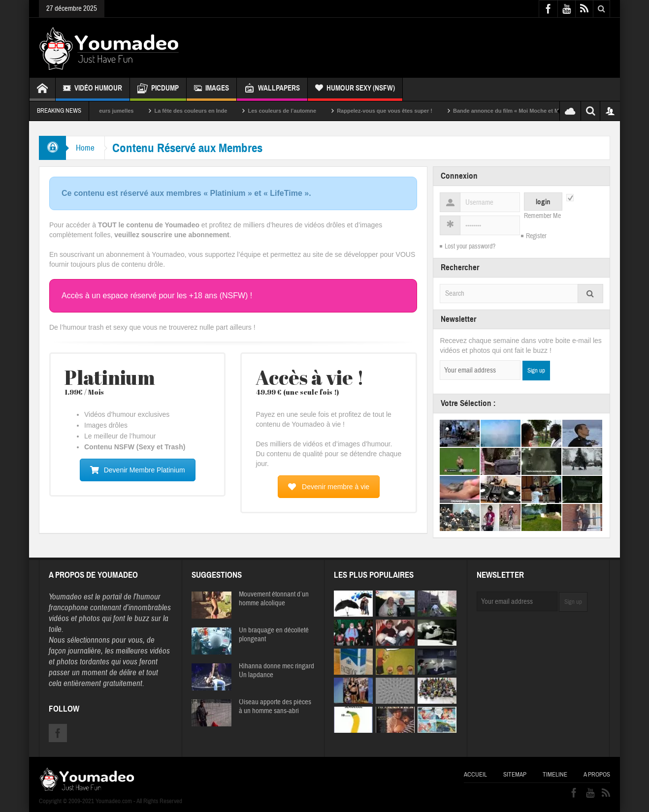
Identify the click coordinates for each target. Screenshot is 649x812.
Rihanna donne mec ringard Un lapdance (276, 671)
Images (211, 89)
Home (85, 148)
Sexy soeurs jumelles (117, 111)
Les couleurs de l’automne (293, 111)
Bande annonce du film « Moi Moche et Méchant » (528, 111)
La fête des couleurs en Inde (201, 111)
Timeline (555, 775)
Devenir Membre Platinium (138, 470)
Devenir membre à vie (329, 487)
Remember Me (542, 216)
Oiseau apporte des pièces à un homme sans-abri (275, 707)
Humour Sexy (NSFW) (355, 89)
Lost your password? (470, 247)
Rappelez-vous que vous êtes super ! (395, 111)
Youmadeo (65, 597)
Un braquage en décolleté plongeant (274, 635)
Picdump (158, 89)
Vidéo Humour (93, 89)
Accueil (475, 775)
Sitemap (515, 775)
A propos (597, 775)
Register (536, 236)
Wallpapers (272, 89)
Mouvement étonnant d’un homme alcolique (274, 599)
